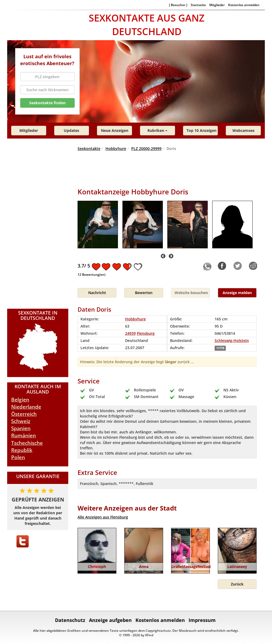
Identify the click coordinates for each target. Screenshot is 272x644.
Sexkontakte (89, 149)
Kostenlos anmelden (244, 5)
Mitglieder (217, 5)
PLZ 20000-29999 (146, 149)
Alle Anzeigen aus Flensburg (103, 517)
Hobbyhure (116, 149)
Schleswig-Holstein (232, 340)
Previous (163, 256)
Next (171, 256)
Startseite (198, 5)
